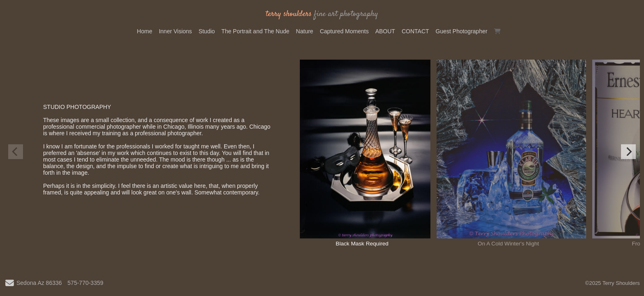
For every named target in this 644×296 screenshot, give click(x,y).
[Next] (628, 152)
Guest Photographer (462, 31)
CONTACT (415, 31)
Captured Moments (344, 31)
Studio (207, 31)
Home (144, 31)
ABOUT (385, 31)
